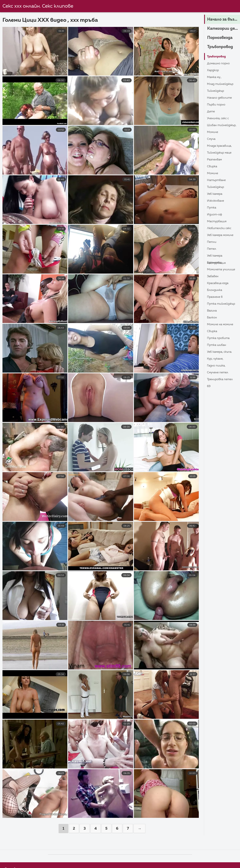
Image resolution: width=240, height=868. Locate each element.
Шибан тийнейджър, (222, 125)
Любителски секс (220, 228)
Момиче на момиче (221, 324)
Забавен (213, 276)
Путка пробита (219, 338)
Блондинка (215, 290)
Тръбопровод (221, 47)
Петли (212, 242)
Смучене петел (218, 373)
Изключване (216, 201)
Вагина (212, 311)
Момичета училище (222, 270)
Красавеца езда (219, 283)
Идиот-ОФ (215, 215)
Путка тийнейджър (222, 304)
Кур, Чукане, (216, 359)
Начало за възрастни (224, 20)
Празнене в (215, 297)
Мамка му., (215, 77)
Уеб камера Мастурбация (217, 257)
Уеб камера (215, 194)
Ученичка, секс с (219, 118)
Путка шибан (217, 345)
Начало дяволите (220, 98)
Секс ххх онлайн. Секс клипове (38, 6)
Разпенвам (215, 160)
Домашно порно (219, 64)
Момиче (213, 132)
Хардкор (213, 70)
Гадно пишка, (217, 366)
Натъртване (217, 180)
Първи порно (217, 105)
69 (209, 386)
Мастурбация (218, 221)
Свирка (212, 167)
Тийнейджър (216, 91)
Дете (211, 112)
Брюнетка (215, 263)
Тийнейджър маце (220, 153)
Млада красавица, (220, 146)
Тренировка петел (221, 379)
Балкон (212, 318)
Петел (212, 249)
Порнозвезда (221, 38)
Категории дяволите (224, 29)
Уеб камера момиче (221, 235)
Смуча (212, 139)
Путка (212, 208)
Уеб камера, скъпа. (220, 352)
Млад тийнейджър (221, 84)
